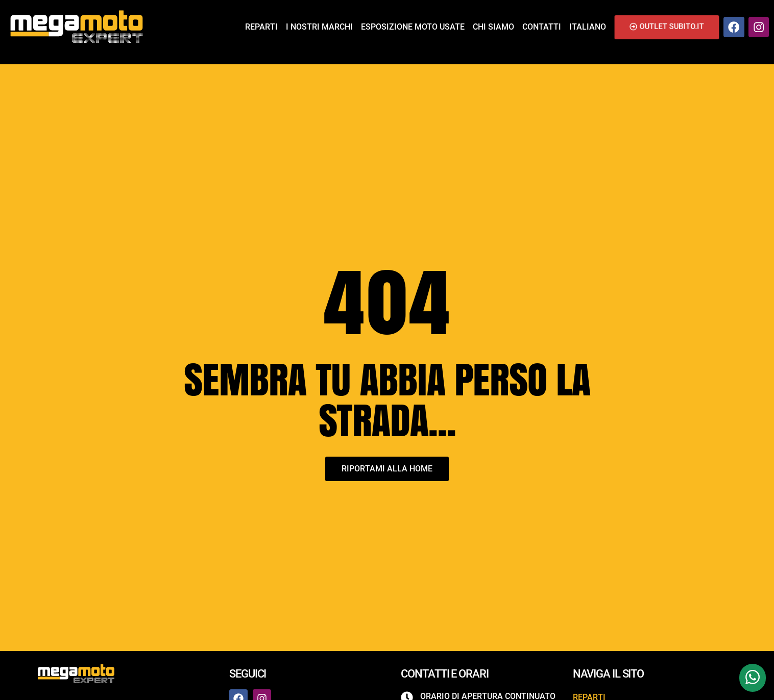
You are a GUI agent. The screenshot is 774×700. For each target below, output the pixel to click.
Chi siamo (493, 27)
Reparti (261, 27)
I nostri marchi (319, 27)
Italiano (588, 27)
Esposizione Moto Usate (413, 27)
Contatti (542, 27)
